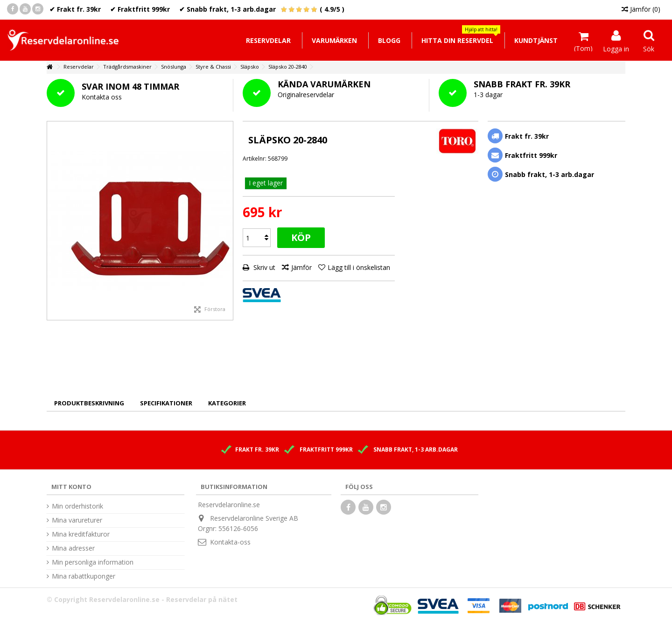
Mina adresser (73, 548)
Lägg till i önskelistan (359, 267)
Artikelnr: (255, 159)
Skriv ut (263, 267)
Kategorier (227, 403)
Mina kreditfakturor (81, 534)
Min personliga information (93, 562)
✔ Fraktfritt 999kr (140, 9)
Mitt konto (71, 487)
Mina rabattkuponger (84, 576)
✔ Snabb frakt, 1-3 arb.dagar (227, 9)
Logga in (616, 48)
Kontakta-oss (230, 542)
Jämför (301, 267)
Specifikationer (166, 403)
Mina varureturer (77, 520)
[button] (457, 40)
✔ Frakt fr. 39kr (75, 9)
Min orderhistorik (77, 506)
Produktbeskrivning (89, 403)
